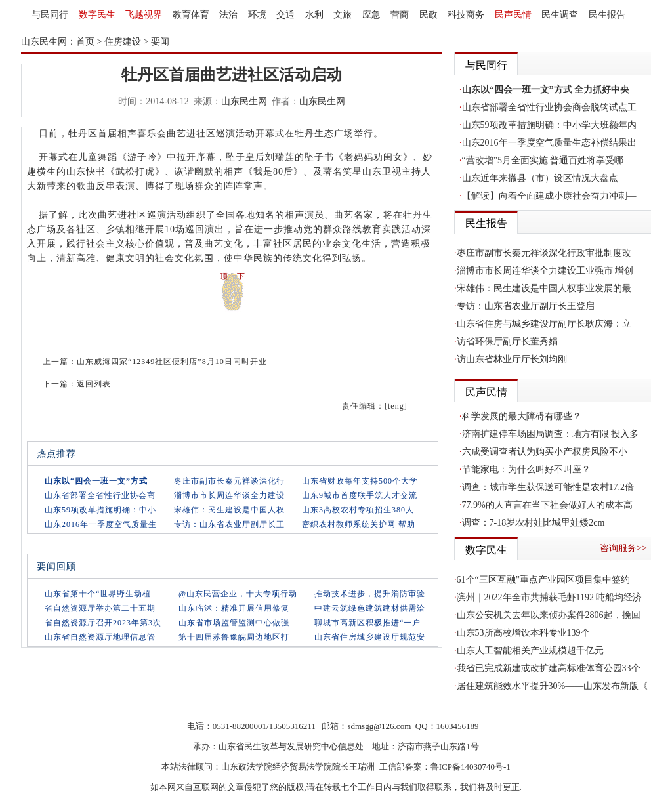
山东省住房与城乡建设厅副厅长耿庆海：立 (544, 324)
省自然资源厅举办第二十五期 (100, 608)
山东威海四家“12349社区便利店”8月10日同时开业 (172, 362)
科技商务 (466, 15)
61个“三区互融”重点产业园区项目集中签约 (543, 580)
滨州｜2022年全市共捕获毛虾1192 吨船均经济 (550, 597)
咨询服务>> (623, 548)
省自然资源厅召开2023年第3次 (103, 623)
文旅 (343, 15)
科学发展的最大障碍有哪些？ (522, 416)
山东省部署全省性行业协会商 (100, 495)
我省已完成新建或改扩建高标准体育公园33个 (549, 668)
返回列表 (94, 384)
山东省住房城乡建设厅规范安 (370, 637)
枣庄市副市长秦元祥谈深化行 (229, 481)
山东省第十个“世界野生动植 (98, 594)
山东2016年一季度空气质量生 (101, 524)
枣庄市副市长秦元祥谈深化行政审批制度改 (544, 253)
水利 (314, 15)
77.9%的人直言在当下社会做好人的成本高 (547, 505)
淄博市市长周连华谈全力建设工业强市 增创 (545, 271)
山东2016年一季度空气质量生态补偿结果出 (549, 143)
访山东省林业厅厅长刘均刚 (512, 359)
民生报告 (607, 15)
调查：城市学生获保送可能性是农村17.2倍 (548, 487)
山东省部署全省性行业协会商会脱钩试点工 (549, 107)
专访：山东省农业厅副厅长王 (229, 524)
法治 (228, 15)
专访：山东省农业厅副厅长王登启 (526, 306)
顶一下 (233, 276)
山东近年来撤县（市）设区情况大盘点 (540, 178)
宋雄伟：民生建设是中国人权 (229, 510)
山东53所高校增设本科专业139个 (523, 633)
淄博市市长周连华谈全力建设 (229, 495)
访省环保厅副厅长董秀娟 (507, 341)
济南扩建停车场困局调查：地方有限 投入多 (551, 434)
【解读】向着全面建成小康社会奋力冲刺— (549, 196)
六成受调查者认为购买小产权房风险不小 (545, 452)
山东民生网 (244, 101)
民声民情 (513, 15)
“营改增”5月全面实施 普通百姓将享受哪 (543, 160)
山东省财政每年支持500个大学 (360, 481)
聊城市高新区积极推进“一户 (367, 623)
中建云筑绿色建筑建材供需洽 (370, 608)
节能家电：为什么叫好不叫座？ (526, 469)
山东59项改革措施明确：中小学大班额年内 (549, 125)
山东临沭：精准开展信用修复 (234, 608)
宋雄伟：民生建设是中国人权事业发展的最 (544, 288)
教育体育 (191, 15)
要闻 (160, 42)
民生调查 (560, 15)
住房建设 (123, 42)
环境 (257, 15)
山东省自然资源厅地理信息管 (100, 637)
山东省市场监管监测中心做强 (234, 623)
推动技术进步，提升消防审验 (370, 594)
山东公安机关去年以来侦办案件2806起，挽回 (549, 615)
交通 (285, 15)
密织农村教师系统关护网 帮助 (359, 524)
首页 (85, 42)
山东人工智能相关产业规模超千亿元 (530, 651)
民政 (429, 15)
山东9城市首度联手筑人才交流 (360, 495)
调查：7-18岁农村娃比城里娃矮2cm (534, 523)
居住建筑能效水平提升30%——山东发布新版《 (553, 686)
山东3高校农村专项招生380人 (358, 510)
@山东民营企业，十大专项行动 (238, 594)
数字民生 (97, 15)
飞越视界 (144, 15)
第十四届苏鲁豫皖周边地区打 (234, 637)
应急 (371, 15)
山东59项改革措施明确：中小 (100, 510)
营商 (400, 15)
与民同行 (50, 15)
